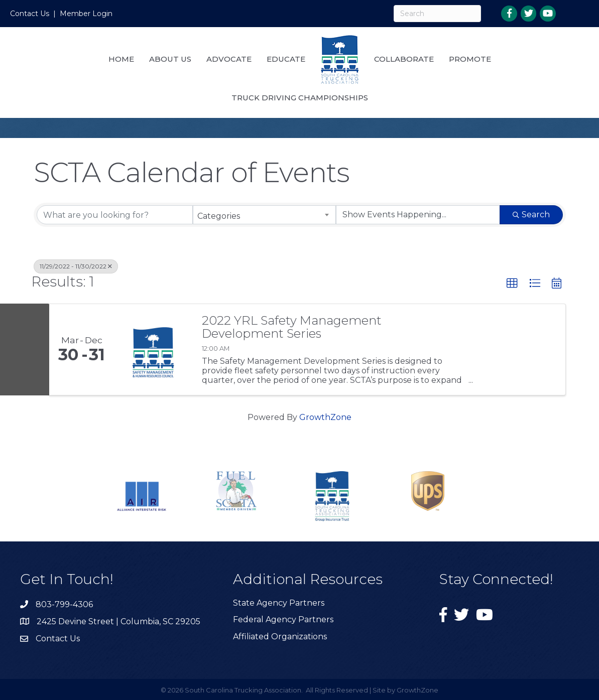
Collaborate (404, 59)
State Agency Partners (279, 603)
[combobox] (264, 215)
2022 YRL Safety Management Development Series (292, 327)
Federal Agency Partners (283, 619)
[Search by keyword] (115, 215)
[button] (512, 284)
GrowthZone (325, 417)
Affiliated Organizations (280, 637)
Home (121, 59)
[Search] (438, 14)
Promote (470, 59)
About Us (170, 59)
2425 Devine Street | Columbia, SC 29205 (118, 621)
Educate (286, 59)
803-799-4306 (64, 604)
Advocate (229, 59)
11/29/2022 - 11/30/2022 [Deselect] (76, 266)
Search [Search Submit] (531, 215)
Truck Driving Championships (300, 98)
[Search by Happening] (418, 215)
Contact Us (30, 14)
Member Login (86, 14)
